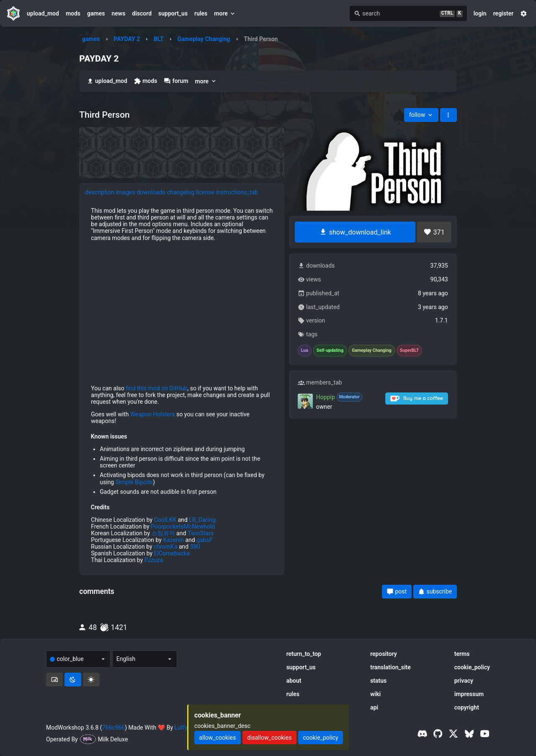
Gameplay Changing (204, 39)
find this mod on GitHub (156, 388)
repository (384, 654)
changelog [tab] (181, 192)
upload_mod (43, 13)
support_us (173, 13)
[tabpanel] (182, 385)
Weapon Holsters (153, 414)
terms (462, 654)
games (96, 13)
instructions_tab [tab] (237, 192)
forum (176, 81)
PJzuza (154, 560)
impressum (469, 694)
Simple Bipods (134, 482)
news (118, 13)
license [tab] (205, 192)
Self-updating (330, 351)
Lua (305, 351)
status (378, 681)
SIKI (195, 547)
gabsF (204, 540)
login (480, 13)
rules (201, 13)
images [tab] (126, 192)
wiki (375, 694)
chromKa (165, 547)
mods (73, 13)
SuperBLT (410, 351)
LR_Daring (202, 520)
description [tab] (100, 192)
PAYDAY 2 (127, 39)
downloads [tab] (151, 192)
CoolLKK (165, 520)
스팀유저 (163, 533)
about (294, 681)
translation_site (390, 667)
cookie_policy (472, 667)
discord (142, 13)
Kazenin (173, 540)
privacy (464, 681)
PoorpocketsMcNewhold (183, 526)
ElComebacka (172, 553)
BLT (159, 39)
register (504, 13)
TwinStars (201, 533)
